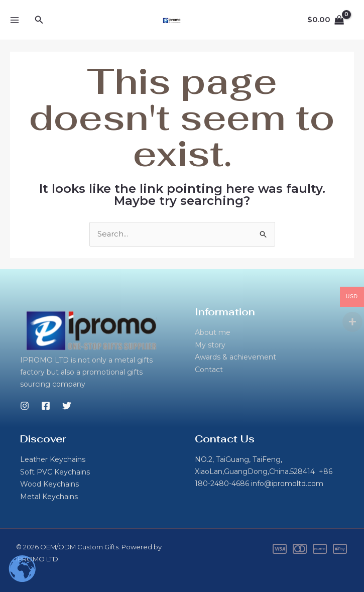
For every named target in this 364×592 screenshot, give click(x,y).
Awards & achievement (235, 357)
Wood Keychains (49, 484)
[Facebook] (46, 406)
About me (213, 333)
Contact (209, 369)
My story (210, 345)
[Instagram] (25, 406)
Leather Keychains (53, 460)
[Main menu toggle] (14, 20)
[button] (39, 20)
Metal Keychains (49, 496)
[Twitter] (67, 406)
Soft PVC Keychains (55, 472)
